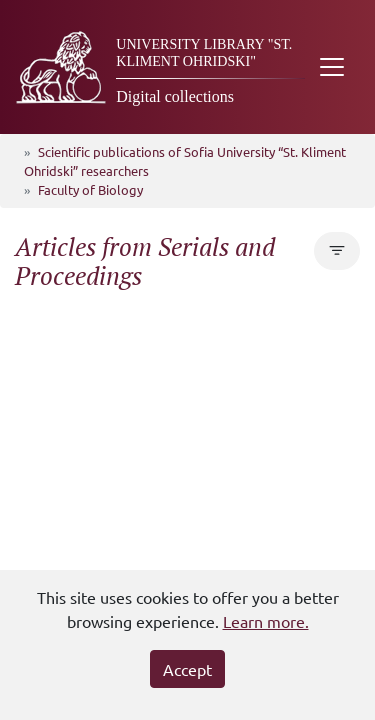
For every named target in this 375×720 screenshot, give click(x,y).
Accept (187, 669)
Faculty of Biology (90, 189)
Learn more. (266, 621)
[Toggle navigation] (332, 67)
